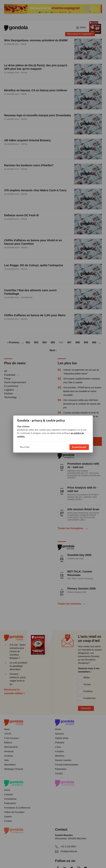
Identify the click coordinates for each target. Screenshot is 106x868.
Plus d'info (25, 447)
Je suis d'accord (79, 447)
